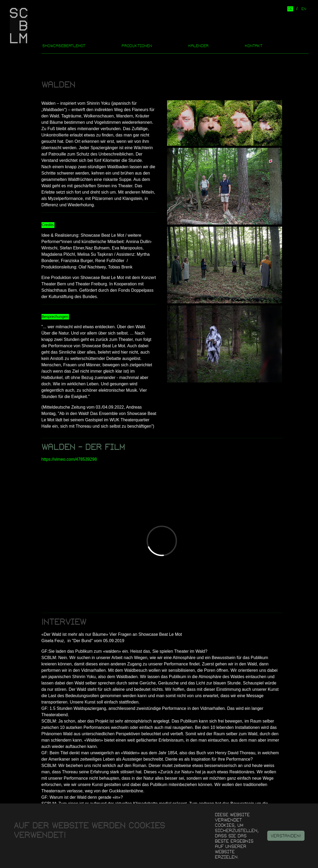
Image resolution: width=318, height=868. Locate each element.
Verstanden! (286, 836)
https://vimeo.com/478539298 (69, 459)
